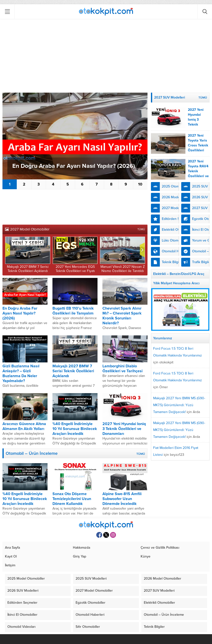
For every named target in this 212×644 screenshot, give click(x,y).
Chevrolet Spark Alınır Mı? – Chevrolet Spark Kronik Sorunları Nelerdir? (122, 316)
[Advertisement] (106, 56)
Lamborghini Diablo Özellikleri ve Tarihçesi (122, 369)
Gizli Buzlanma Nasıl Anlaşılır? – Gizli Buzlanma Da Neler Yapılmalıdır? (21, 373)
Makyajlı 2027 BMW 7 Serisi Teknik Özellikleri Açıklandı (28, 269)
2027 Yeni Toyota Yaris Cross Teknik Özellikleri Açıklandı (198, 145)
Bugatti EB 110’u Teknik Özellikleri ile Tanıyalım (73, 311)
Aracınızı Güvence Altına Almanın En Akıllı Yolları (24, 426)
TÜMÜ (141, 229)
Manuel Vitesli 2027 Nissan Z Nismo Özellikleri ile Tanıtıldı (123, 269)
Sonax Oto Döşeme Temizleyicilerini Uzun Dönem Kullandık (72, 499)
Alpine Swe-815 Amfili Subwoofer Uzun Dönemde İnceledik (122, 499)
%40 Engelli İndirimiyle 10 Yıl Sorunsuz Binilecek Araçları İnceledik (75, 429)
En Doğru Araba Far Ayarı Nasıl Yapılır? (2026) (74, 166)
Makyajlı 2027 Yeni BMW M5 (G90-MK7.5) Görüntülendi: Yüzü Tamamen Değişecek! (179, 405)
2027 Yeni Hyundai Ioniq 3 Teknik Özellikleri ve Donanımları (124, 429)
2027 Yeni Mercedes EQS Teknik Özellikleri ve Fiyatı (75, 269)
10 (140, 184)
